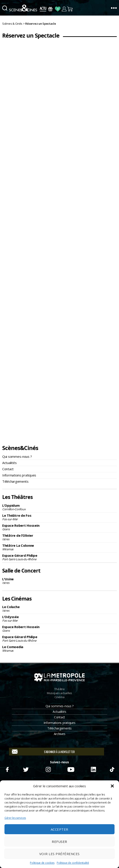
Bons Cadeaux (50, 9)
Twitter (26, 769)
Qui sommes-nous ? (17, 456)
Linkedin (93, 769)
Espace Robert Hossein (59, 527)
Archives (60, 734)
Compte (64, 9)
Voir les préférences (59, 854)
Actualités (9, 463)
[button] (112, 786)
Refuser (59, 842)
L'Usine (59, 581)
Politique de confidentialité (73, 863)
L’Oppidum (59, 507)
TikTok (112, 769)
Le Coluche (59, 609)
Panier (70, 9)
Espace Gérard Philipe (59, 557)
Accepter (59, 829)
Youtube (71, 769)
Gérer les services (15, 818)
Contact (8, 469)
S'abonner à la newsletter (59, 752)
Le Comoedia (59, 649)
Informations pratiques (19, 475)
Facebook (7, 769)
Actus (43, 9)
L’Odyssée (59, 619)
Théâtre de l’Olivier (59, 537)
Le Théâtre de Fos (59, 517)
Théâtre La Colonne (59, 547)
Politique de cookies (42, 863)
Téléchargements (15, 481)
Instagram (48, 769)
